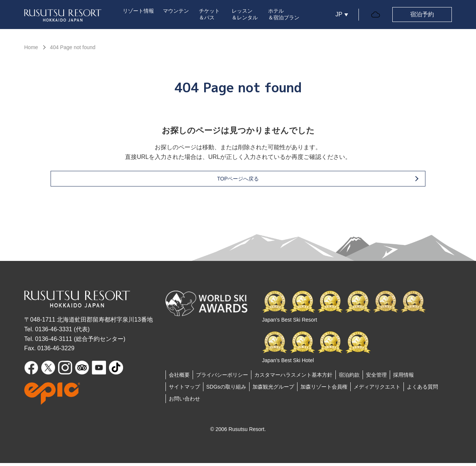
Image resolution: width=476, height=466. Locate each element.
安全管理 (376, 378)
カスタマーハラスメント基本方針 (293, 378)
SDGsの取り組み (226, 390)
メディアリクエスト (377, 390)
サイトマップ (184, 390)
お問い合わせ (184, 402)
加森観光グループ (273, 390)
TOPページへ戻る (250, 181)
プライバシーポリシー (222, 378)
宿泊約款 (349, 378)
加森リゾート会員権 (324, 390)
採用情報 (403, 378)
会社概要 (179, 378)
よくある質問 (422, 390)
